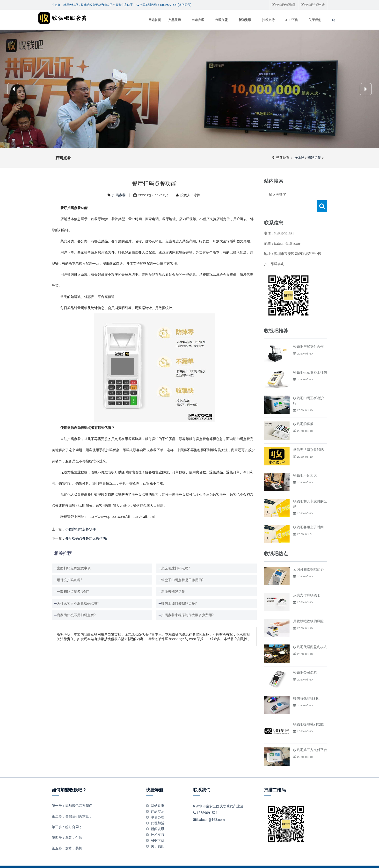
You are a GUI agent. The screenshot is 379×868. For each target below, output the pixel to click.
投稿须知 (159, 861)
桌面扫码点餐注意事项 (74, 568)
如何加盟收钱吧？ (69, 778)
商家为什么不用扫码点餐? (76, 615)
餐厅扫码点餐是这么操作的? (86, 538)
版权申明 (129, 861)
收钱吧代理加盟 (284, 5)
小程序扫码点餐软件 (80, 529)
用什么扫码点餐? (69, 580)
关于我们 (301, 20)
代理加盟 (208, 20)
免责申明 (113, 861)
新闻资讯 (231, 20)
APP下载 (278, 20)
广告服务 (144, 861)
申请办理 (184, 20)
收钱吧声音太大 (305, 464)
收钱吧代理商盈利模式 (310, 635)
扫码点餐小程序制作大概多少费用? (187, 615)
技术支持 (255, 20)
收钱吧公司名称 (305, 661)
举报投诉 (98, 861)
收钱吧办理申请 (313, 5)
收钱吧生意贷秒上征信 (310, 361)
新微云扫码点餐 (173, 592)
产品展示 (161, 20)
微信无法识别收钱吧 (308, 438)
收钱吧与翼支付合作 (308, 335)
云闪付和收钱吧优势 (308, 558)
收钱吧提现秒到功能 (308, 713)
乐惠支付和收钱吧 (307, 584)
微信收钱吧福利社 (307, 687)
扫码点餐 (314, 158)
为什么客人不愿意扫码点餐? (78, 603)
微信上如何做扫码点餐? (179, 603)
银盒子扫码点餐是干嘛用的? (182, 580)
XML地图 (281, 861)
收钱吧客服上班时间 (308, 515)
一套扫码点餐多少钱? (73, 592)
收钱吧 (299, 158)
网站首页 (141, 20)
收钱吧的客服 (303, 412)
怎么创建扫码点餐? (176, 568)
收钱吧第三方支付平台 (310, 738)
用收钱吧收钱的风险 (308, 609)
